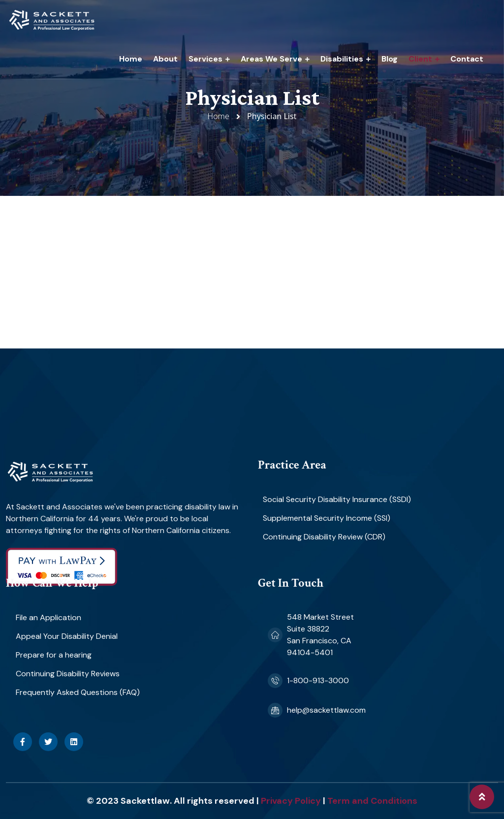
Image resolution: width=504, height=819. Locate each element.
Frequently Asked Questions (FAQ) (78, 692)
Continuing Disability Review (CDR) (324, 537)
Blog (390, 59)
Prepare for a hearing (54, 655)
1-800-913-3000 (318, 680)
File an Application (48, 617)
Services (205, 59)
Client (420, 59)
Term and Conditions (372, 801)
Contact (467, 59)
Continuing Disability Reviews (68, 674)
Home (131, 59)
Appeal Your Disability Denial (67, 636)
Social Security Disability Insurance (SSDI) (337, 499)
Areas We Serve (271, 59)
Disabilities (342, 59)
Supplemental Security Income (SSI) (327, 518)
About (165, 59)
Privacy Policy (291, 801)
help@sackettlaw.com (326, 710)
